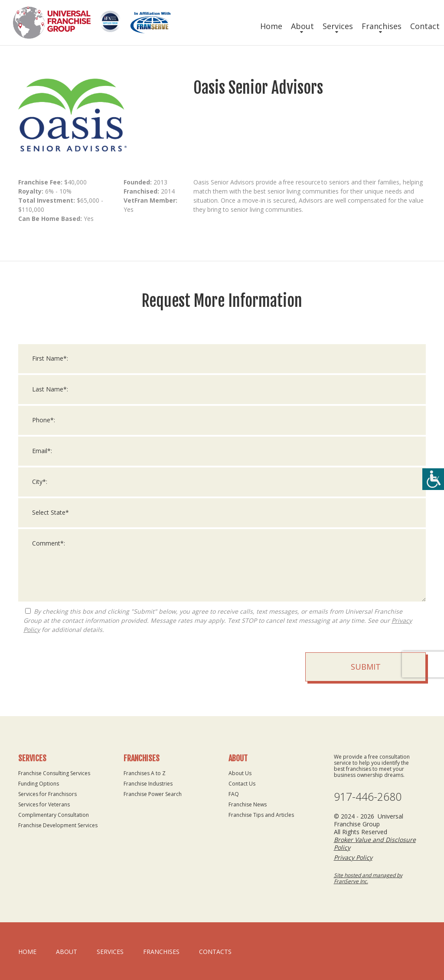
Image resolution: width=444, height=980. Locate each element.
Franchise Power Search (153, 794)
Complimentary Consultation (54, 815)
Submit (366, 667)
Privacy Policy (353, 857)
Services (338, 26)
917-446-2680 (368, 797)
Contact (425, 26)
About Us (240, 773)
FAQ (234, 794)
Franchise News (248, 804)
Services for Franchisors (47, 794)
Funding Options (39, 784)
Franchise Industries (148, 784)
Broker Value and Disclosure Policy (375, 844)
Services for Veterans (44, 804)
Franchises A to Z (145, 773)
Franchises (382, 26)
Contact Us (242, 784)
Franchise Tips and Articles (261, 815)
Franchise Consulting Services (54, 773)
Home (271, 26)
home (27, 952)
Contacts (215, 952)
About (302, 26)
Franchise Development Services (58, 825)
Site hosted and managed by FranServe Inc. (368, 878)
